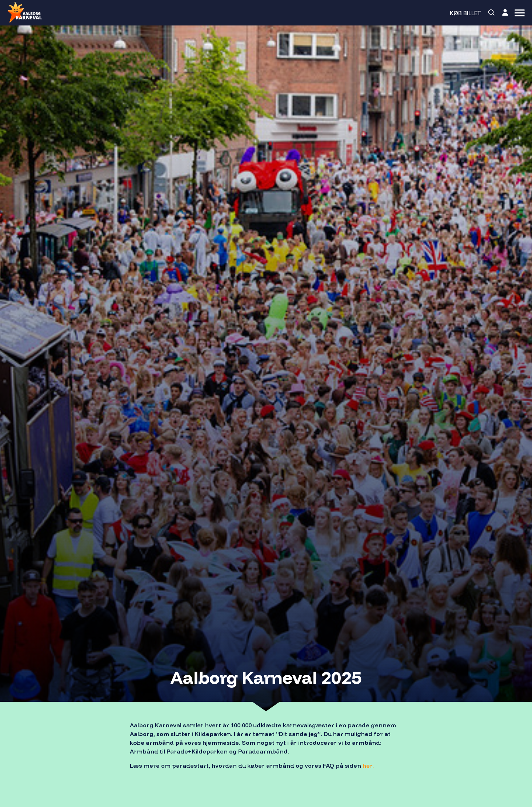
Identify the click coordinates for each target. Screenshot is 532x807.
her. (368, 766)
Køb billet (465, 13)
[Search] (492, 13)
